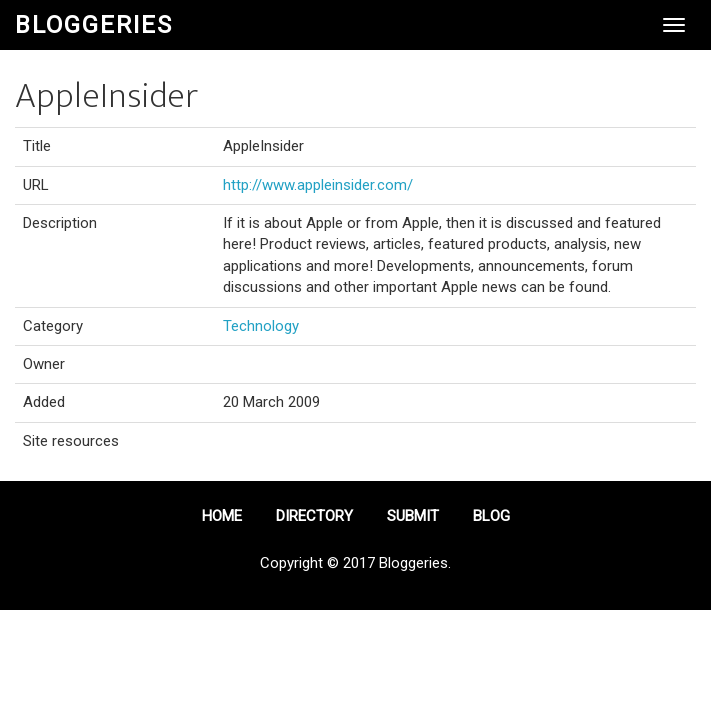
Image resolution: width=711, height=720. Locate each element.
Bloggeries (94, 25)
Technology (261, 326)
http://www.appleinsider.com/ (318, 185)
